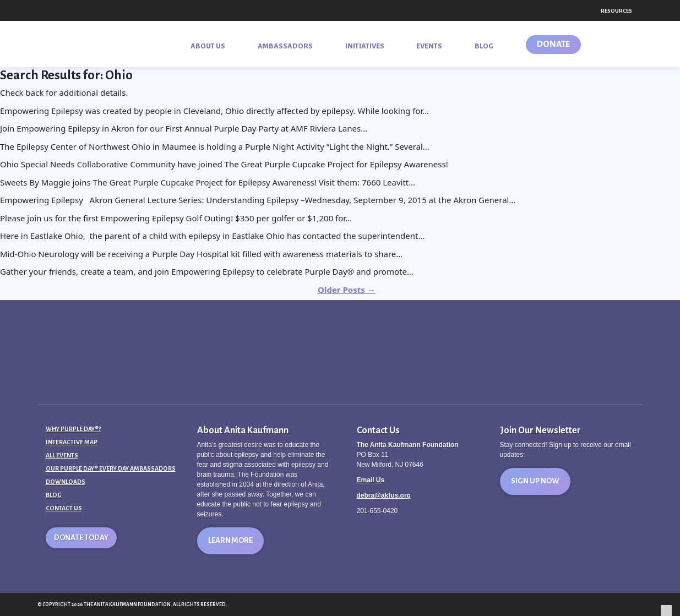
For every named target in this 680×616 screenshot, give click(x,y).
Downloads (66, 482)
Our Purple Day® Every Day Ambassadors (111, 468)
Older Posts (347, 290)
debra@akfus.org (384, 495)
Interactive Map (72, 442)
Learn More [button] (230, 540)
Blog (54, 495)
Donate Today (81, 538)
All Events (62, 455)
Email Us (371, 480)
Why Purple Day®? (73, 429)
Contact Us (64, 508)
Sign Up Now (535, 481)
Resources (616, 11)
